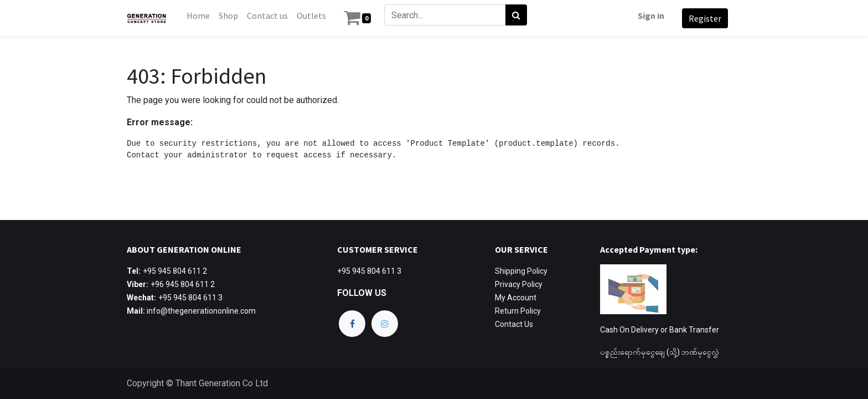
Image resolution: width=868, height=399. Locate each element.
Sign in (649, 16)
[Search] (518, 15)
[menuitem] (200, 16)
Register (703, 18)
